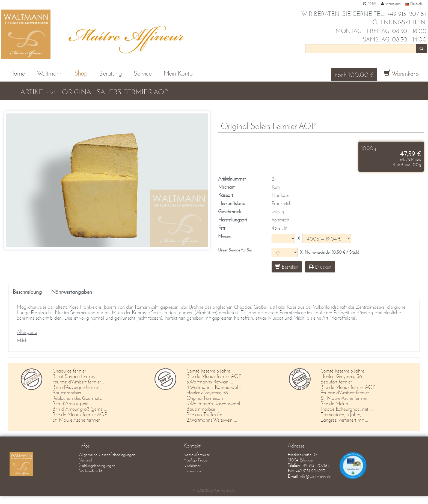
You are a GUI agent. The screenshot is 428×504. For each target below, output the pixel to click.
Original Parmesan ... (207, 398)
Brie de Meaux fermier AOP (80, 414)
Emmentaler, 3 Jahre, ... (343, 414)
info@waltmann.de (315, 476)
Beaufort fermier (336, 382)
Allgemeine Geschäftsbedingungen (107, 454)
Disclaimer (192, 465)
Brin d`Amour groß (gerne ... (80, 409)
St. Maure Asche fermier (76, 420)
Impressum (192, 471)
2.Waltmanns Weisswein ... (212, 420)
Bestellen (287, 267)
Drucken (320, 267)
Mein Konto (178, 73)
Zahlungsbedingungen (97, 465)
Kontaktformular (197, 454)
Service (143, 73)
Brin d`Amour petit (70, 403)
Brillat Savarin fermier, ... (76, 376)
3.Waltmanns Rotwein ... (210, 382)
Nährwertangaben (72, 292)
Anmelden (390, 4)
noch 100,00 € (354, 75)
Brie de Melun (334, 403)
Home (17, 73)
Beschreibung (27, 292)
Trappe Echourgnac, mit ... (347, 409)
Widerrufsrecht (91, 471)
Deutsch (413, 4)
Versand (86, 460)
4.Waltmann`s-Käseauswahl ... (216, 387)
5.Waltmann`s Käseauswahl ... (216, 403)
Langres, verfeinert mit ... (344, 420)
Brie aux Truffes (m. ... (207, 414)
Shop (81, 73)
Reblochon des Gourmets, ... (80, 398)
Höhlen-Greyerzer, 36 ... (209, 393)
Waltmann (50, 73)
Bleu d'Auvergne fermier (76, 387)
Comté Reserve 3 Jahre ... (211, 371)
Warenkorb (401, 73)
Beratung (110, 73)
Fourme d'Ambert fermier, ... (79, 382)
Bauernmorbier (67, 393)
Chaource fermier (69, 371)
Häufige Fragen (196, 460)
